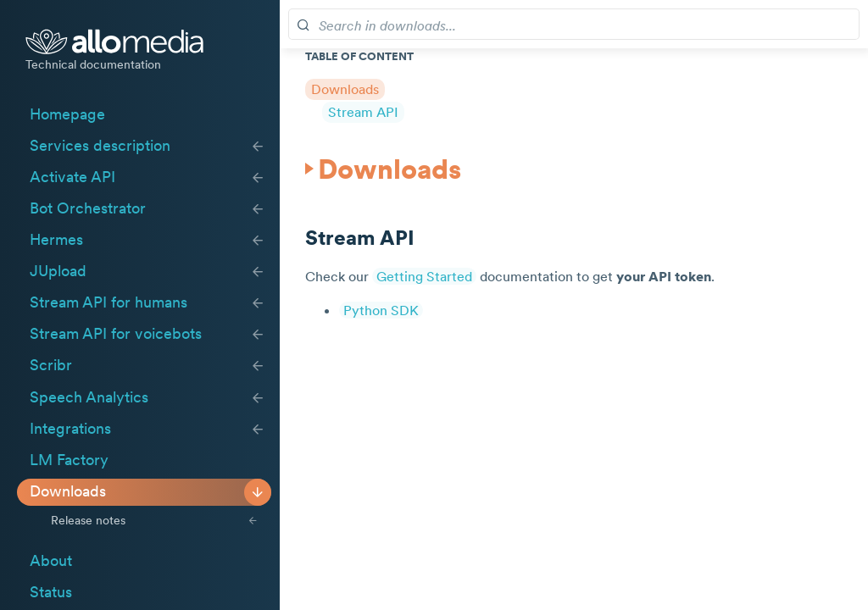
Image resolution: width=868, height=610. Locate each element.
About (51, 561)
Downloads (68, 491)
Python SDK (381, 310)
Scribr (51, 365)
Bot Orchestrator (88, 208)
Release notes (88, 520)
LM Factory (69, 460)
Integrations (70, 429)
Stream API (363, 112)
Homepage (67, 114)
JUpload (58, 271)
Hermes (56, 240)
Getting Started (424, 276)
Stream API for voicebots (116, 334)
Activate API (72, 177)
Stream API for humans (108, 302)
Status (51, 592)
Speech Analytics (89, 397)
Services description (100, 146)
